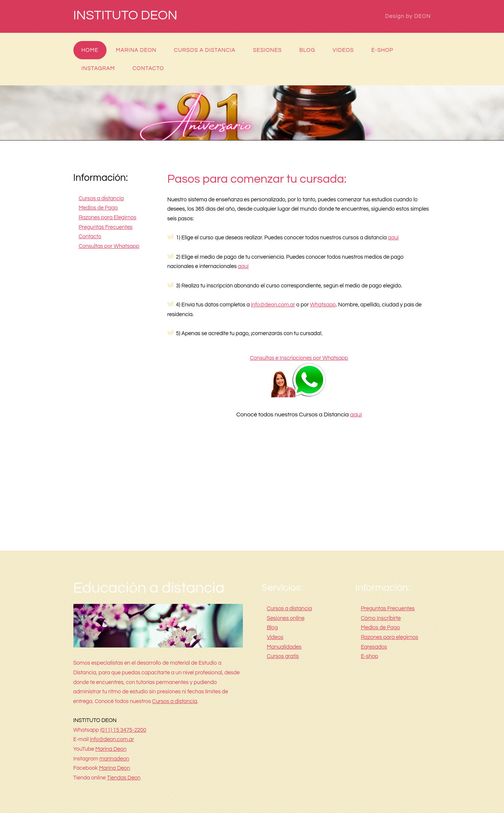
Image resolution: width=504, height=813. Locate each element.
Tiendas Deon (124, 778)
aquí (393, 238)
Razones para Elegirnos (107, 218)
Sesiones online (286, 618)
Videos (343, 50)
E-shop (382, 50)
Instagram (98, 68)
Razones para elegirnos (390, 637)
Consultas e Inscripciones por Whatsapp (299, 358)
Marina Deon (136, 50)
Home (90, 50)
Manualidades (284, 647)
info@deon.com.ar (273, 305)
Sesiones (267, 50)
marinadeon (114, 759)
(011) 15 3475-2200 (123, 730)
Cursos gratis (283, 656)
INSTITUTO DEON (126, 16)
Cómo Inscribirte (381, 618)
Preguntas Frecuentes (106, 227)
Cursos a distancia (205, 50)
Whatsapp (323, 305)
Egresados (374, 647)
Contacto (148, 68)
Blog (307, 50)
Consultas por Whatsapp (109, 246)
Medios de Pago (98, 208)
